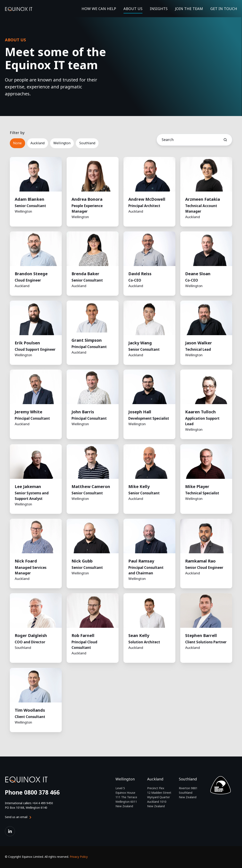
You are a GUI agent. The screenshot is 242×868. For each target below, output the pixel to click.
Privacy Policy (79, 857)
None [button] (17, 143)
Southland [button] (87, 143)
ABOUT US (133, 9)
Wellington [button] (62, 143)
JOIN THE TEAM (189, 9)
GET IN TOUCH (224, 9)
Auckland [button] (38, 143)
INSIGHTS (159, 9)
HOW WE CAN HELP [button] (99, 9)
